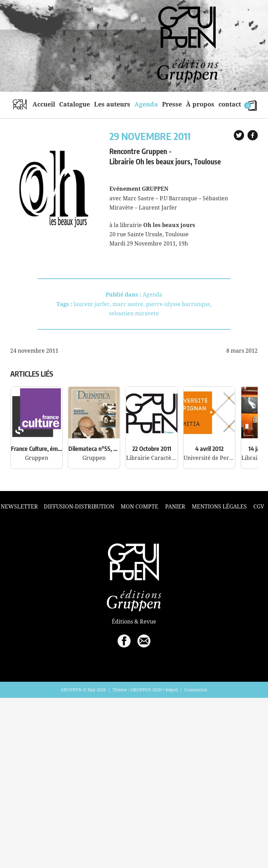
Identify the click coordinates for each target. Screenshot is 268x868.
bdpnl (172, 690)
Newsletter (19, 507)
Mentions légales (219, 506)
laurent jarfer (92, 304)
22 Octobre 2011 (152, 448)
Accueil (44, 104)
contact (230, 104)
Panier (175, 506)
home (20, 104)
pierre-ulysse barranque (178, 304)
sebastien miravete (134, 313)
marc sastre (128, 304)
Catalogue (75, 104)
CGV (259, 506)
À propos (200, 104)
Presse (172, 104)
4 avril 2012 (209, 448)
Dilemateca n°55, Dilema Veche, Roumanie (94, 448)
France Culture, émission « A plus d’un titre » (37, 448)
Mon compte (139, 506)
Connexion (196, 690)
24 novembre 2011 (34, 351)
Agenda (146, 104)
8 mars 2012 (242, 351)
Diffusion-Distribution (79, 506)
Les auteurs (112, 104)
